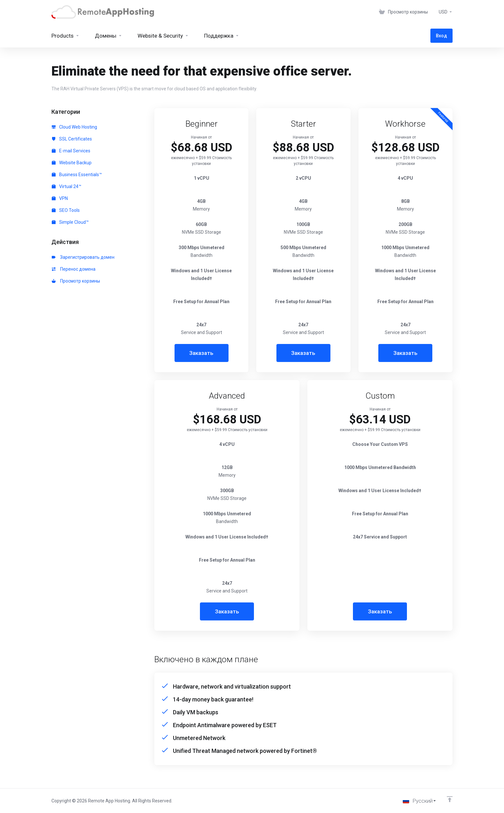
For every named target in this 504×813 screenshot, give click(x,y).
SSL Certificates (72, 139)
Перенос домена (74, 269)
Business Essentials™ (77, 175)
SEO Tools (66, 210)
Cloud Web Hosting (74, 127)
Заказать (201, 353)
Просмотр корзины (76, 281)
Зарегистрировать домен (83, 257)
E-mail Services (71, 151)
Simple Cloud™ (70, 222)
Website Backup (72, 163)
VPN (60, 198)
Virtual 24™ (67, 186)
